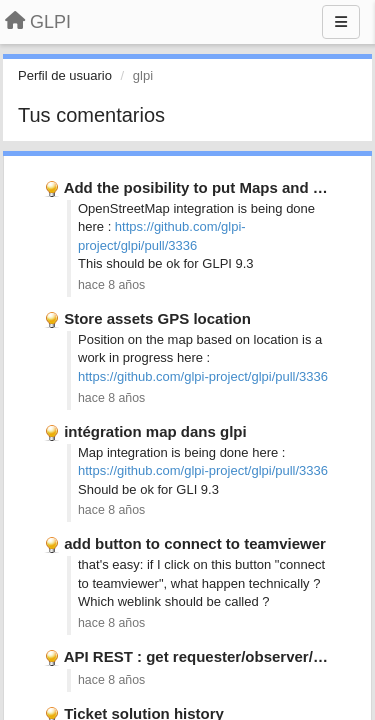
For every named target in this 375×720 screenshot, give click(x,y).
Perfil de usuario (65, 75)
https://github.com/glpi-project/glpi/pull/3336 (203, 376)
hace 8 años (111, 285)
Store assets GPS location (157, 318)
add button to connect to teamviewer (195, 543)
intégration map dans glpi (155, 431)
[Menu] (341, 22)
